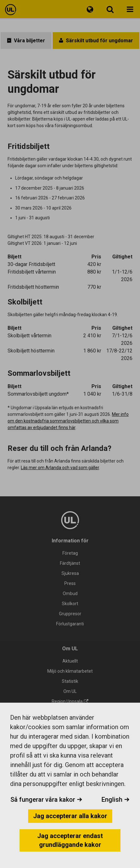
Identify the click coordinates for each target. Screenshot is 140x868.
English (116, 800)
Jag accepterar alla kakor (70, 816)
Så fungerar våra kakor (46, 800)
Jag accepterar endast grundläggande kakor (70, 840)
